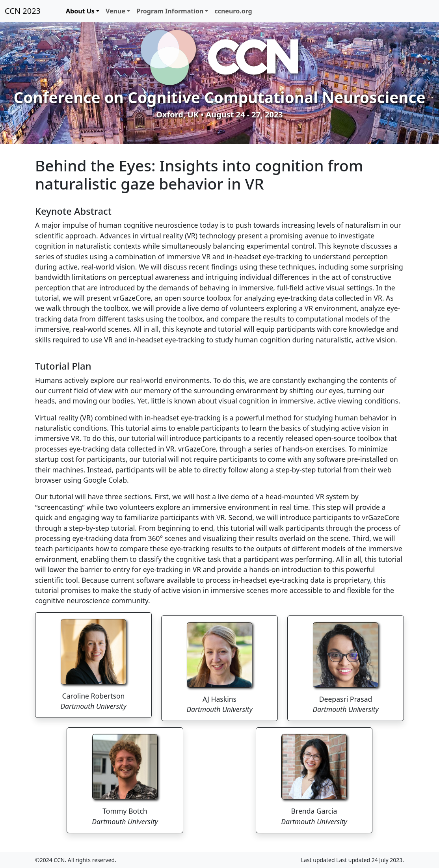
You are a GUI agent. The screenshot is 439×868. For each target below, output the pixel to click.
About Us (80, 11)
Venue (115, 11)
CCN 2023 (23, 11)
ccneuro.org (233, 11)
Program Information (170, 11)
